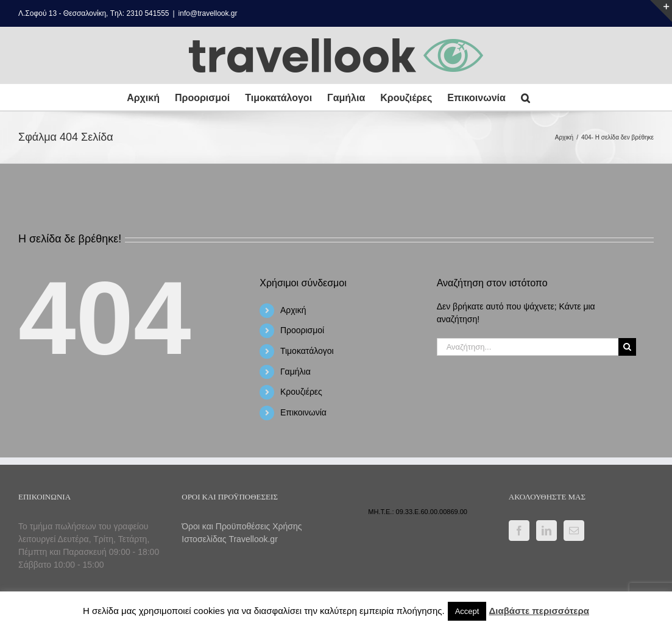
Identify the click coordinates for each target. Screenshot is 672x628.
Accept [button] (467, 611)
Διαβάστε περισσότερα (539, 611)
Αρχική (293, 310)
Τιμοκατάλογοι (307, 351)
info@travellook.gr (208, 13)
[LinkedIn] (546, 531)
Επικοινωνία (303, 412)
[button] (525, 97)
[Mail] (574, 531)
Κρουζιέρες (301, 392)
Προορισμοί (302, 330)
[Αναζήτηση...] (528, 347)
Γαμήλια (295, 372)
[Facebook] (519, 531)
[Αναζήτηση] (627, 347)
